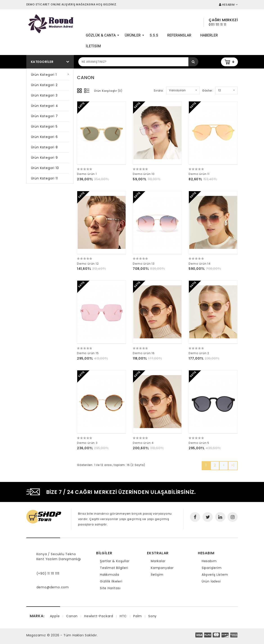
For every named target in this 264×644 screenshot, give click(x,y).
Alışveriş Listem (215, 575)
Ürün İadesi (211, 581)
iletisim (93, 46)
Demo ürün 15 (88, 353)
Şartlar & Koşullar (115, 561)
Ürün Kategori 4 (45, 106)
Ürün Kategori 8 (44, 147)
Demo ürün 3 (87, 443)
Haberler (209, 35)
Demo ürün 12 (88, 264)
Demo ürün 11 (199, 174)
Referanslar (179, 35)
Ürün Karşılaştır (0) (108, 91)
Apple (55, 616)
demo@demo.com (53, 587)
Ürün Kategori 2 (44, 85)
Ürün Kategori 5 (44, 126)
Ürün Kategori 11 (44, 178)
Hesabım (209, 561)
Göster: (208, 91)
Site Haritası (110, 588)
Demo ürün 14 (200, 264)
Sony (152, 616)
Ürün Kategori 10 (45, 168)
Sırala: (159, 91)
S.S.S (154, 35)
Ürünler (134, 37)
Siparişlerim (212, 568)
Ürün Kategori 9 (44, 158)
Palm (138, 616)
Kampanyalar (162, 568)
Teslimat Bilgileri (114, 568)
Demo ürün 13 (144, 264)
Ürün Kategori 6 (44, 137)
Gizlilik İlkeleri (111, 581)
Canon (72, 616)
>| (233, 465)
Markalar (158, 561)
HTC (123, 616)
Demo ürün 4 (143, 443)
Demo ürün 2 (199, 353)
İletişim (157, 575)
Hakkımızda (110, 575)
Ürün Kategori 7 (44, 116)
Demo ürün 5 (199, 443)
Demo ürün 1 (87, 174)
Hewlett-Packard (99, 616)
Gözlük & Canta (102, 37)
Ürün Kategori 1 (44, 75)
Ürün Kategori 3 (44, 95)
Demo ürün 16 (144, 353)
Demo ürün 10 (144, 174)
